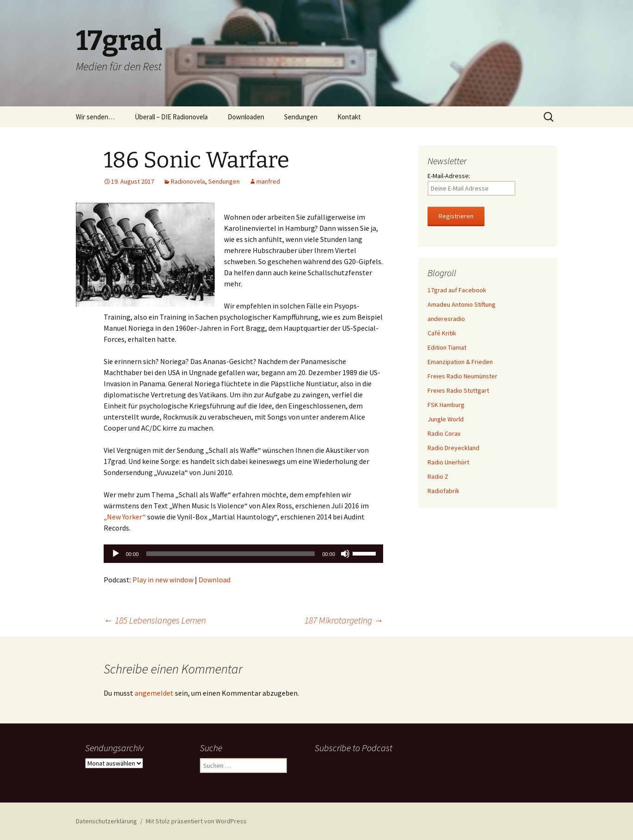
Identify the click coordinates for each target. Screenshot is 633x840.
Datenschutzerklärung (106, 821)
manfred (268, 181)
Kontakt (349, 117)
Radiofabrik (444, 491)
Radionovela (188, 181)
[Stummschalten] (345, 554)
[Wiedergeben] (116, 554)
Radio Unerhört (448, 462)
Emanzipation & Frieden (460, 362)
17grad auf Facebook (457, 290)
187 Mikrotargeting (344, 620)
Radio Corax (444, 433)
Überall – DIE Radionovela (171, 117)
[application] (243, 554)
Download (214, 580)
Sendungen (301, 117)
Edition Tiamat (447, 347)
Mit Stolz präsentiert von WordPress (196, 821)
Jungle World (446, 419)
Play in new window (163, 580)
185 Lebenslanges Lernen (155, 620)
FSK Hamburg (446, 405)
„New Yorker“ (125, 517)
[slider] (231, 554)
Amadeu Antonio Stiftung (462, 304)
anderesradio (446, 319)
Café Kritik (442, 333)
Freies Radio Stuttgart (458, 390)
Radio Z (438, 476)
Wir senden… (95, 117)
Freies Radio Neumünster (462, 376)
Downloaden (246, 117)
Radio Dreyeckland (453, 448)
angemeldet (154, 693)
